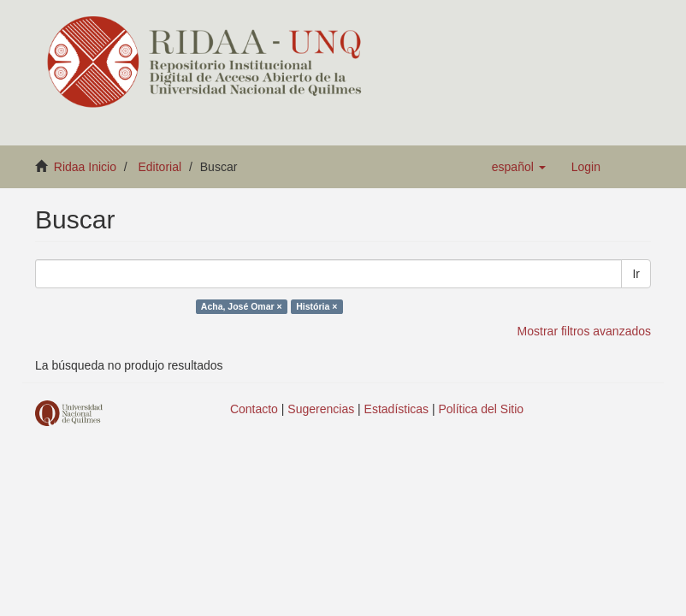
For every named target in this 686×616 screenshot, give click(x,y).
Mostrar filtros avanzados (584, 331)
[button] (519, 167)
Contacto (254, 409)
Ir (636, 274)
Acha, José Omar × (242, 306)
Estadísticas (396, 409)
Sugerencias (321, 409)
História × (316, 306)
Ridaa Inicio (85, 167)
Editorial (160, 167)
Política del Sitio (482, 409)
